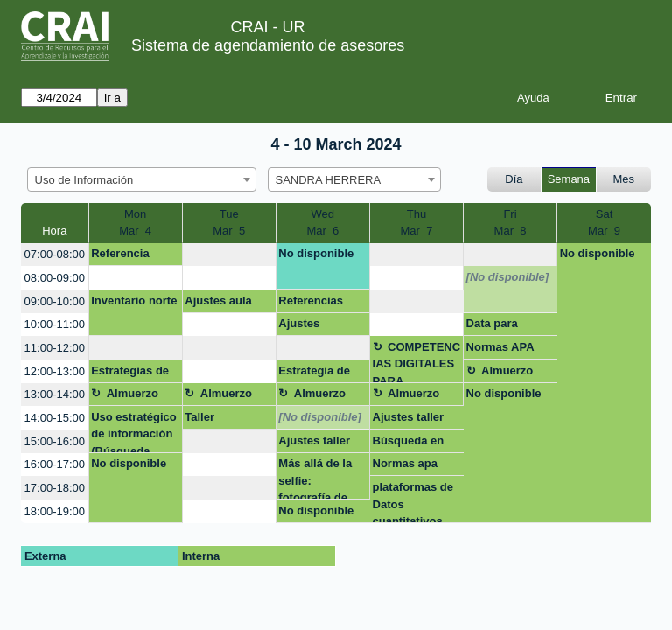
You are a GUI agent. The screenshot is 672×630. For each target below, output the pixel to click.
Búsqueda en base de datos (411, 444)
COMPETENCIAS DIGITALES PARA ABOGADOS (417, 362)
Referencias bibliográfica (312, 304)
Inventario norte (134, 301)
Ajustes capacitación (313, 326)
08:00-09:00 (55, 278)
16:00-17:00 (55, 464)
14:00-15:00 (55, 418)
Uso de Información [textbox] (84, 180)
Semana (569, 179)
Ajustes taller (409, 417)
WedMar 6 (322, 223)
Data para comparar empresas (493, 326)
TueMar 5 (229, 223)
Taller (199, 417)
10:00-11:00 (55, 324)
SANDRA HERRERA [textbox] (329, 180)
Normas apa (405, 463)
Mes (624, 179)
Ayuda (533, 98)
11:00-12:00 (55, 348)
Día (514, 179)
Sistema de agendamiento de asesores (268, 45)
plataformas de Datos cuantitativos (413, 502)
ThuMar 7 (417, 223)
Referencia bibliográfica (125, 256)
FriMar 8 (511, 223)
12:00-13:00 (55, 371)
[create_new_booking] (229, 255)
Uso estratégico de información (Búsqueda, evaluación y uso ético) (134, 432)
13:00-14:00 (55, 394)
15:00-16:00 (55, 441)
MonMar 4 (135, 223)
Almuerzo (507, 371)
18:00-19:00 (55, 511)
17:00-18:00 (55, 488)
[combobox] (142, 179)
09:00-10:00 (55, 301)
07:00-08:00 (55, 254)
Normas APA (500, 347)
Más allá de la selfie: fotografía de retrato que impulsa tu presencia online (315, 478)
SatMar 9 (604, 223)
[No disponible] (508, 277)
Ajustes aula (218, 301)
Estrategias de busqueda (130, 374)
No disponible (316, 253)
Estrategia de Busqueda (314, 374)
